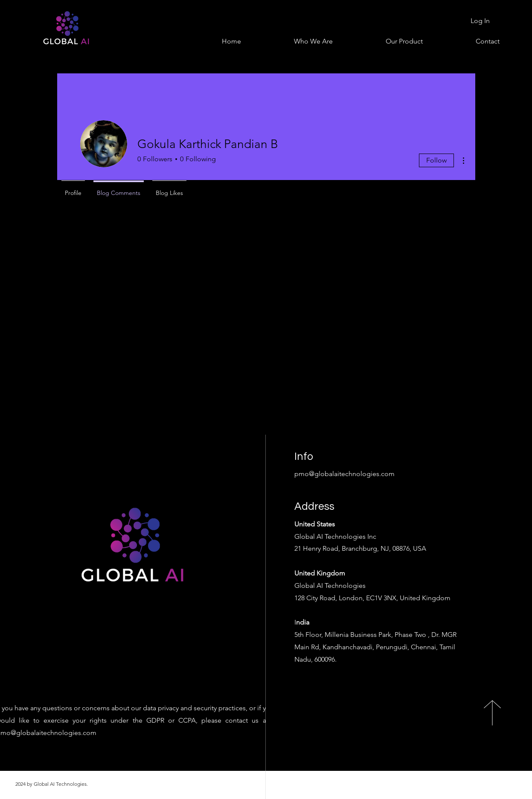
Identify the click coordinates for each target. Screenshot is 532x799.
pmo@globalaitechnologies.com (344, 474)
